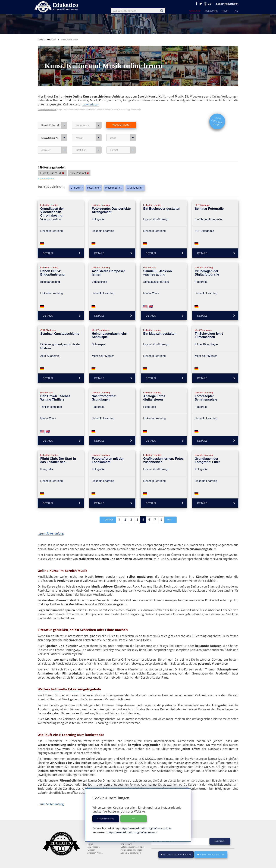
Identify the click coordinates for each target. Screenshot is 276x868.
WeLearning (211, 11)
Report (226, 11)
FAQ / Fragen (94, 855)
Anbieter (54, 150)
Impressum (126, 852)
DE (208, 4)
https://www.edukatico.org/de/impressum (132, 832)
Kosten (89, 138)
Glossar (91, 858)
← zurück (108, 520)
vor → (170, 520)
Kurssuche (195, 11)
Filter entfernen (46, 179)
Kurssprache (89, 125)
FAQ (236, 11)
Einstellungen (106, 819)
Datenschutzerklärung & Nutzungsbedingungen (132, 857)
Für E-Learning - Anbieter (133, 849)
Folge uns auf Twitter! (211, 863)
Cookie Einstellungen (131, 861)
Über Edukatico (128, 843)
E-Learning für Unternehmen (135, 846)
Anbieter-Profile (95, 861)
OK (134, 819)
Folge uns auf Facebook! (176, 863)
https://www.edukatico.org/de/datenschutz (146, 828)
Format (123, 150)
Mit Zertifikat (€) (54, 138)
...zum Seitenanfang (51, 533)
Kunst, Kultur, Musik (54, 125)
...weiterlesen (91, 104)
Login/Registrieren (227, 4)
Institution (89, 150)
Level (123, 138)
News (90, 852)
